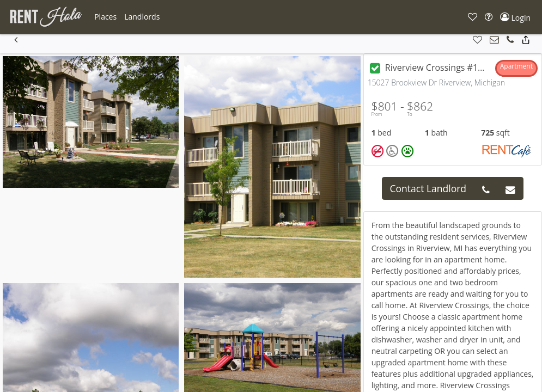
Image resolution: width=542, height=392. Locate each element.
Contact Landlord (428, 188)
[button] (105, 17)
